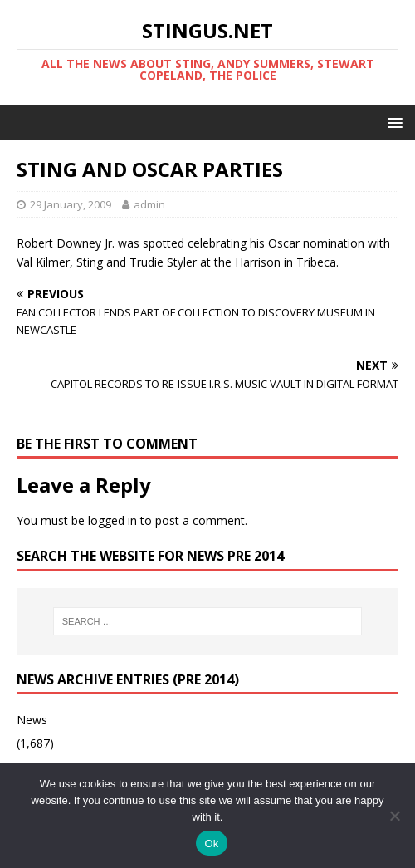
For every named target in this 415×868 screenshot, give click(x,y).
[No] (394, 816)
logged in (112, 520)
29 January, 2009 (71, 204)
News (32, 720)
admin (149, 204)
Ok (211, 843)
